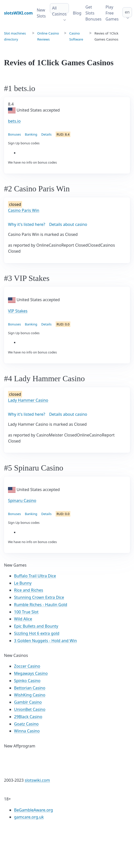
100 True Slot (26, 612)
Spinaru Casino (22, 501)
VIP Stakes (18, 311)
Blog (77, 13)
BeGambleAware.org (33, 810)
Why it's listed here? (27, 224)
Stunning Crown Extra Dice (39, 597)
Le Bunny (23, 583)
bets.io (14, 121)
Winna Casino (27, 731)
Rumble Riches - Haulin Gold (41, 605)
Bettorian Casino (30, 688)
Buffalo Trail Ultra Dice (35, 576)
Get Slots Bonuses (93, 13)
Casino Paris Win (24, 210)
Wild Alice (23, 619)
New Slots (41, 13)
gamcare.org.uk (29, 817)
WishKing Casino (30, 695)
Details (46, 134)
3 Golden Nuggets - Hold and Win (45, 641)
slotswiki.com (37, 780)
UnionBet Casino (30, 709)
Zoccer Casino (27, 666)
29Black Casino (28, 717)
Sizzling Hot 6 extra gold (37, 633)
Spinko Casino (27, 681)
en (127, 12)
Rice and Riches (29, 590)
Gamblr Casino (28, 702)
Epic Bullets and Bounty (36, 626)
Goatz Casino (26, 724)
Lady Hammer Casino (28, 400)
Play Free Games (112, 13)
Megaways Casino (31, 673)
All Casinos (59, 11)
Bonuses (14, 134)
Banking (31, 134)
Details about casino (68, 224)
